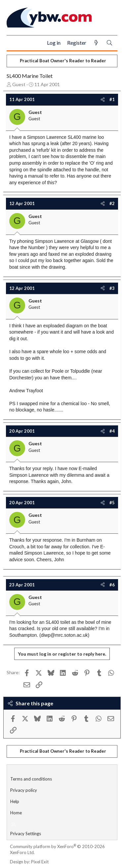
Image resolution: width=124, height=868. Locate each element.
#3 (112, 288)
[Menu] (14, 43)
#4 (112, 431)
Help (15, 801)
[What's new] (96, 43)
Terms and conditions (31, 779)
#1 (112, 99)
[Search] (109, 43)
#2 (112, 203)
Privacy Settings (26, 834)
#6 (112, 585)
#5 (112, 503)
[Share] (103, 99)
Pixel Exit (40, 862)
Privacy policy (24, 790)
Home (16, 813)
